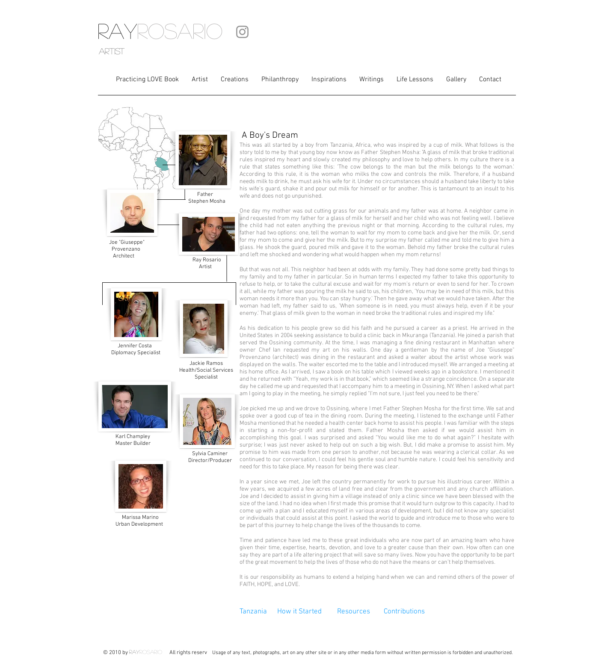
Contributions (404, 612)
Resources (354, 612)
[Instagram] (242, 32)
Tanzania (253, 612)
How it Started (300, 612)
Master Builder (133, 440)
